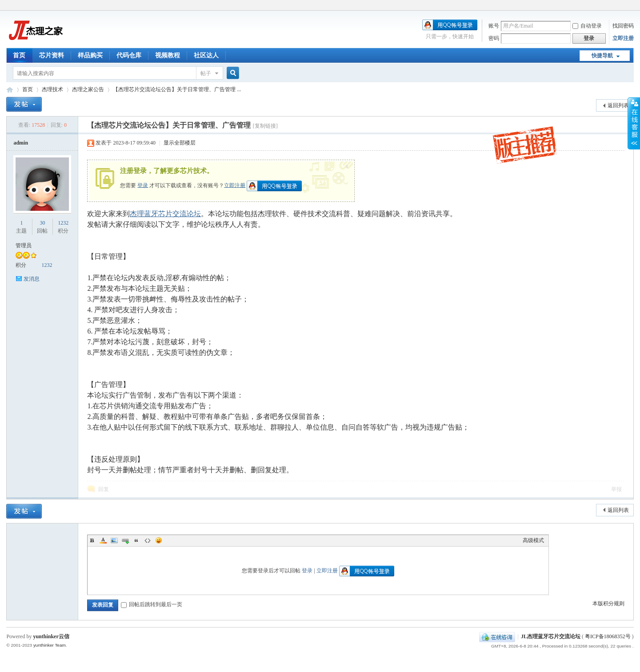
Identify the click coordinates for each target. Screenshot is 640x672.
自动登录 (587, 26)
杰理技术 (52, 89)
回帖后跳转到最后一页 (152, 604)
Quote (136, 540)
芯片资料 (52, 55)
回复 (104, 489)
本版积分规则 (608, 604)
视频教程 (168, 55)
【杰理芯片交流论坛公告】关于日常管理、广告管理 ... (177, 89)
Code (148, 540)
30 (42, 223)
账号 (494, 26)
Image (114, 540)
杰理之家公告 (88, 89)
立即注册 (623, 38)
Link (125, 540)
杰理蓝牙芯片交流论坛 (165, 214)
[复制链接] (265, 126)
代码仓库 (129, 55)
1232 (63, 223)
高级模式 (533, 540)
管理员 (24, 245)
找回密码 (623, 26)
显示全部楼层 (180, 143)
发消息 (32, 279)
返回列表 (618, 105)
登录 (143, 185)
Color (103, 540)
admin (21, 143)
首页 (19, 55)
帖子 (206, 73)
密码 (494, 38)
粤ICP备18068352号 (608, 636)
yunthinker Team (50, 645)
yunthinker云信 (51, 636)
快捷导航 (602, 56)
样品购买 (90, 55)
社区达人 (206, 55)
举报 (616, 489)
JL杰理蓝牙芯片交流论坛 (10, 90)
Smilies (159, 540)
